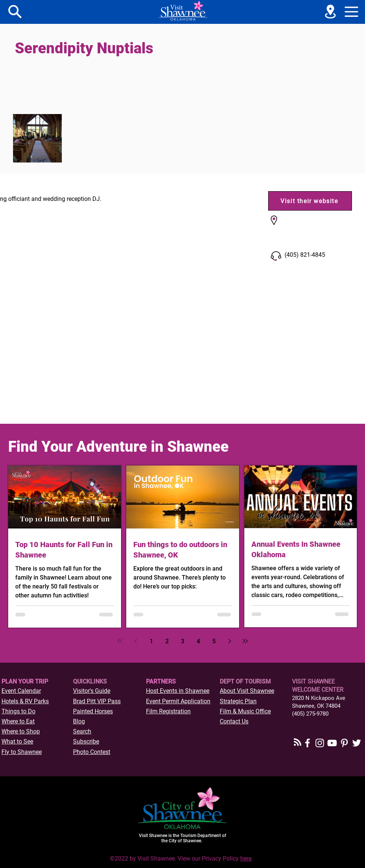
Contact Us (234, 721)
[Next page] (229, 641)
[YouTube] (332, 743)
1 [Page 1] (151, 641)
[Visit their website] (310, 201)
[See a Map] (330, 12)
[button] (352, 12)
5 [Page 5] (214, 641)
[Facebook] (307, 743)
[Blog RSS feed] (298, 742)
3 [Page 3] (183, 641)
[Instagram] (320, 743)
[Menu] (15, 12)
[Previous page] (136, 641)
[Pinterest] (344, 743)
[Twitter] (357, 743)
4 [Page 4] (198, 641)
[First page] (120, 641)
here (246, 858)
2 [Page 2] (167, 641)
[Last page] (245, 641)
